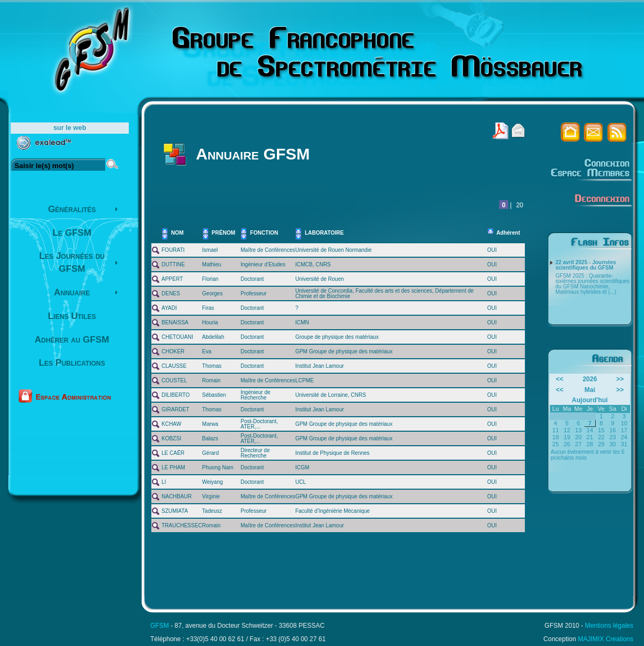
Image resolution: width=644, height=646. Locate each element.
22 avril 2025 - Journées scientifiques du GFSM (586, 265)
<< (560, 379)
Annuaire (72, 292)
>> (620, 379)
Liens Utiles (72, 316)
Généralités (72, 209)
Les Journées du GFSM (72, 262)
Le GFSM (72, 233)
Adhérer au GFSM (72, 340)
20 (520, 205)
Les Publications (72, 363)
